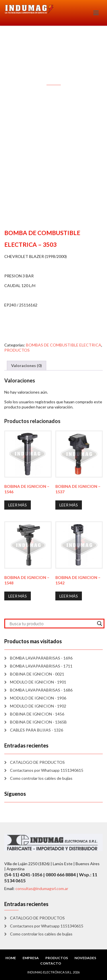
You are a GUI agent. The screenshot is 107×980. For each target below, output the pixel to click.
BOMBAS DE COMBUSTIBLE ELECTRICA (64, 345)
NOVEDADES (85, 958)
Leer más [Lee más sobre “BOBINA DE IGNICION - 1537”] (69, 505)
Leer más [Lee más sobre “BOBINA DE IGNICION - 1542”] (69, 596)
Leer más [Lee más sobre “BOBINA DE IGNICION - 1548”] (18, 596)
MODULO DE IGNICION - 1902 (38, 706)
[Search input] (52, 624)
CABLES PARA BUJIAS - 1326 (37, 730)
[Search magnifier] (100, 624)
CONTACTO (51, 963)
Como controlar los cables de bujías (41, 778)
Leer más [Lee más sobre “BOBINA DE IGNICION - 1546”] (18, 505)
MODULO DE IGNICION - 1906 (38, 698)
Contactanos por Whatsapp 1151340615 (47, 770)
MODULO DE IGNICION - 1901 (38, 682)
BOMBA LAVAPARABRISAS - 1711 (41, 666)
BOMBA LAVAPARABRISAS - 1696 (41, 658)
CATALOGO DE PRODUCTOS (37, 762)
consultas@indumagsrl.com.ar (42, 888)
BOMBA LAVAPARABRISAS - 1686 (41, 690)
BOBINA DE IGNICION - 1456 (37, 714)
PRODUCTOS (17, 350)
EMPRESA (31, 958)
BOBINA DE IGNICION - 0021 (37, 674)
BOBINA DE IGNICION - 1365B (38, 722)
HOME (11, 958)
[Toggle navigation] (96, 13)
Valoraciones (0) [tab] (27, 365)
